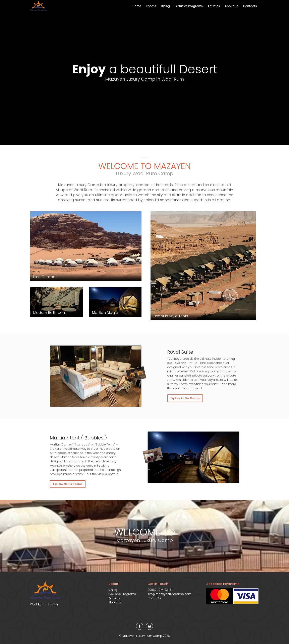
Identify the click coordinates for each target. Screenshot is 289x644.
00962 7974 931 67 (160, 590)
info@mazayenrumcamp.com (169, 594)
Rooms (151, 6)
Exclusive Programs (189, 6)
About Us (232, 6)
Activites (214, 6)
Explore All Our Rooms (185, 398)
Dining (165, 6)
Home (137, 6)
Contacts (250, 6)
